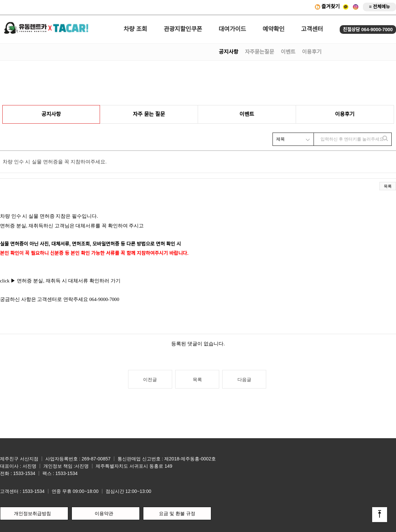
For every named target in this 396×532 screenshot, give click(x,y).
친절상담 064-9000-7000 (368, 30)
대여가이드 (232, 29)
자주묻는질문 (260, 52)
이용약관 (104, 513)
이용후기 (312, 52)
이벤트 (288, 52)
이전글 (150, 380)
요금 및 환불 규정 (177, 513)
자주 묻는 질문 (149, 114)
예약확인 (273, 29)
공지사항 (229, 52)
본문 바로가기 (0, 0)
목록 (388, 186)
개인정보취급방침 (32, 513)
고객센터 (312, 29)
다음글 (244, 380)
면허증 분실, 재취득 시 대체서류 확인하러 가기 (70, 281)
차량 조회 (135, 29)
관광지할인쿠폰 (183, 29)
